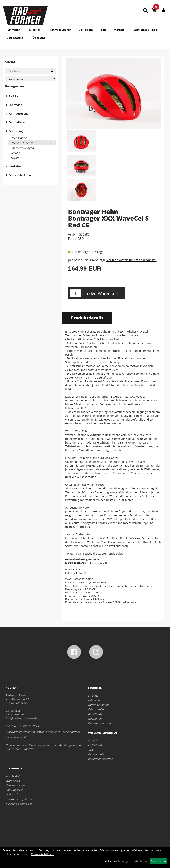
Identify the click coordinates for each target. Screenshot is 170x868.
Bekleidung (86, 30)
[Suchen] (52, 71)
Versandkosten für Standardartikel (131, 260)
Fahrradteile (17, 122)
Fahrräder (14, 30)
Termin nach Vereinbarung (62, 732)
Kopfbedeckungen (22, 148)
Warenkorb (13, 781)
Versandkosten (15, 785)
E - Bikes (36, 30)
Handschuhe (19, 138)
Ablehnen (141, 861)
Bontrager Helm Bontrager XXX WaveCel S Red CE (108, 218)
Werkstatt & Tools (147, 30)
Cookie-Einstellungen (117, 861)
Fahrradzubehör (60, 30)
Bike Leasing (16, 38)
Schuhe (15, 153)
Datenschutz (96, 754)
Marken (120, 30)
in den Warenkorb (102, 293)
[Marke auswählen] (30, 79)
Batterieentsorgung (100, 759)
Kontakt (93, 740)
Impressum (95, 745)
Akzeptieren (158, 861)
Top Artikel (13, 776)
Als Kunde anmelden (19, 804)
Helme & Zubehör (22, 143)
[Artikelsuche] (146, 11)
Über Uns (40, 38)
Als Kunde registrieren (20, 799)
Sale (104, 30)
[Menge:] (75, 293)
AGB (91, 749)
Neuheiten (15, 166)
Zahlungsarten (15, 790)
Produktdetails (87, 318)
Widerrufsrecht (15, 794)
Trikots (15, 158)
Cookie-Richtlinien (43, 854)
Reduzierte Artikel (21, 175)
